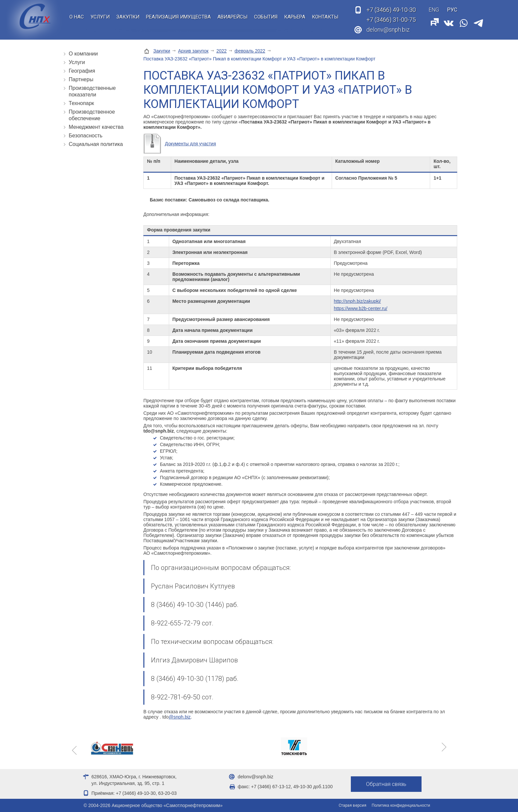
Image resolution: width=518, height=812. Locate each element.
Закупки (128, 17)
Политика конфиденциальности (401, 805)
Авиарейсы (232, 17)
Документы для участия (190, 144)
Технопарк (81, 103)
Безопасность (86, 136)
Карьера (295, 17)
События (266, 17)
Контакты (325, 17)
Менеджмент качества (96, 127)
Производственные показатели (92, 91)
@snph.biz (180, 717)
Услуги (100, 17)
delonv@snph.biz (388, 30)
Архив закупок (193, 51)
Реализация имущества (178, 17)
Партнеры (81, 79)
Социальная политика (96, 144)
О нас (77, 17)
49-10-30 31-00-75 (391, 15)
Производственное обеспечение (92, 115)
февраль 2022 (250, 51)
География (82, 71)
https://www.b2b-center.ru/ (361, 308)
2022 (222, 51)
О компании (83, 54)
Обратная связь (387, 784)
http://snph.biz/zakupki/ (357, 301)
